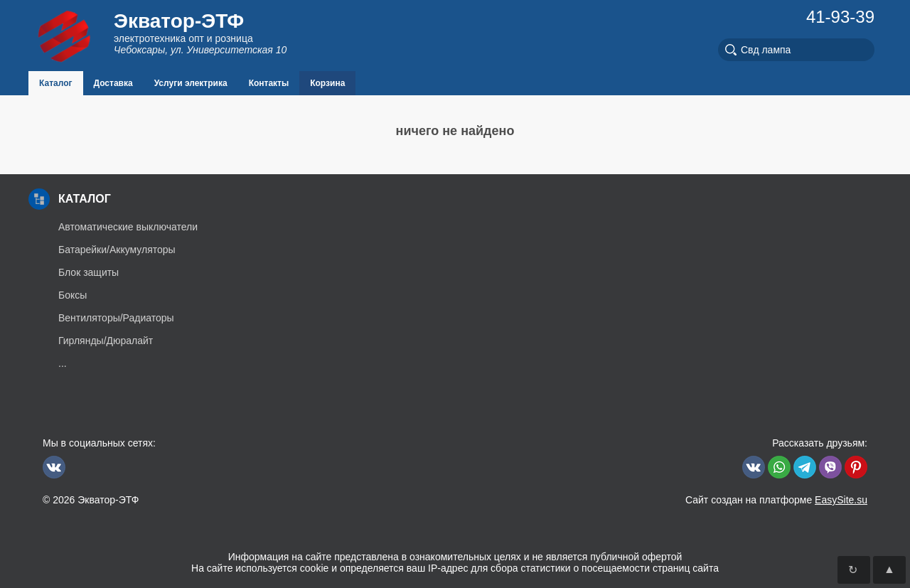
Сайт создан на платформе (776, 500)
